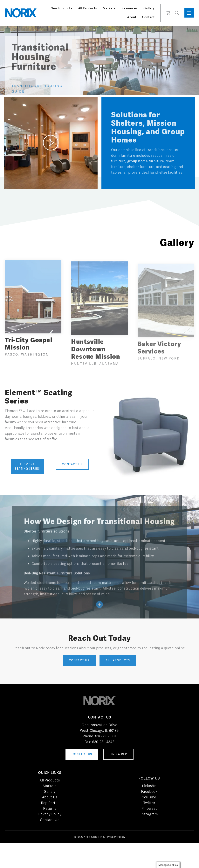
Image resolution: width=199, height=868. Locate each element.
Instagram (149, 814)
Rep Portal (50, 803)
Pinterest (149, 808)
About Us (50, 797)
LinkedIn (149, 786)
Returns (50, 808)
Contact (148, 17)
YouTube (149, 797)
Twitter (149, 803)
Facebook (149, 791)
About (132, 17)
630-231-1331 (106, 736)
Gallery (149, 8)
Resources (130, 8)
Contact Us (50, 820)
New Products (61, 8)
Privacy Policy (50, 814)
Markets (109, 8)
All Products (88, 8)
